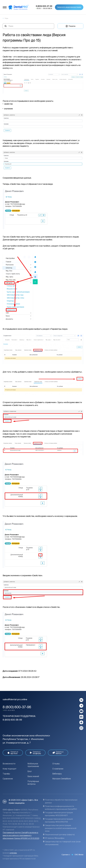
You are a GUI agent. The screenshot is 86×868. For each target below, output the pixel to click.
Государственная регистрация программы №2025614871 (58, 814)
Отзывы (56, 764)
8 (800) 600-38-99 (12, 720)
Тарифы (6, 774)
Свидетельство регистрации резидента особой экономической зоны (60, 828)
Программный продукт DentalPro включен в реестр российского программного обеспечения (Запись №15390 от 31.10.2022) (21, 835)
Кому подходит (10, 769)
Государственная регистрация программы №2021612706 (58, 820)
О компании (58, 769)
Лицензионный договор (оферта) (59, 835)
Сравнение (8, 779)
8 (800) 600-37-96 (17, 707)
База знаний (33, 776)
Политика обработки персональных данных (60, 801)
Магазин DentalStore (62, 779)
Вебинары (57, 774)
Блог (30, 771)
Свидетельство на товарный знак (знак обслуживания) (62, 843)
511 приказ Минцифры (54, 838)
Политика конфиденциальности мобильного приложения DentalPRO (60, 808)
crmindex (13, 853)
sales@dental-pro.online (15, 699)
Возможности (9, 764)
